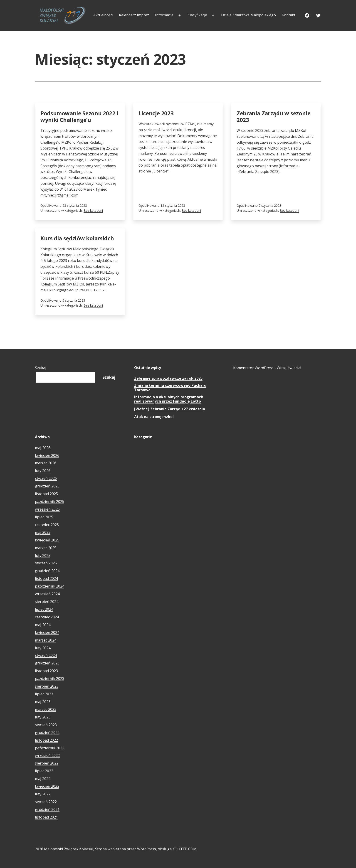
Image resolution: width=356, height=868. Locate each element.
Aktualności (103, 15)
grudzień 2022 (47, 733)
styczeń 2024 (46, 655)
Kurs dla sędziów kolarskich (77, 238)
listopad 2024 (46, 578)
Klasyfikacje (197, 15)
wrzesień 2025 (47, 509)
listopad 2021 (46, 817)
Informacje (164, 15)
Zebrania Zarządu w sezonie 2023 (274, 116)
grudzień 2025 (47, 486)
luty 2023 (43, 717)
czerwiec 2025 (47, 525)
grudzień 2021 (47, 809)
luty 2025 (43, 556)
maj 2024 (43, 625)
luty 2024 (43, 648)
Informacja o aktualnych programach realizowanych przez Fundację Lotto (169, 399)
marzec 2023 (46, 709)
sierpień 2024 (47, 602)
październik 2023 (50, 679)
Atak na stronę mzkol (154, 417)
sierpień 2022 (47, 763)
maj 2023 (43, 702)
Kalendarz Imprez (134, 15)
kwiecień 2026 (47, 455)
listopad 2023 (46, 671)
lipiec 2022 (44, 771)
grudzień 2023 (47, 663)
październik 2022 (50, 748)
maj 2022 (43, 779)
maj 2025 (43, 532)
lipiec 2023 (44, 694)
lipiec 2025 (44, 517)
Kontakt (289, 15)
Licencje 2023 (156, 113)
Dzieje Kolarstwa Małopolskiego (248, 15)
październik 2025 (50, 502)
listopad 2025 (46, 494)
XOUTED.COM (185, 849)
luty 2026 (43, 471)
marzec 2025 (46, 548)
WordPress (147, 849)
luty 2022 (43, 794)
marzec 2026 (46, 463)
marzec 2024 (46, 640)
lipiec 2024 (44, 609)
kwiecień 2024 (47, 632)
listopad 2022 (46, 740)
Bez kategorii (93, 210)
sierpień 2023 (47, 686)
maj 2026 (43, 448)
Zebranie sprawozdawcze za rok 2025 (168, 378)
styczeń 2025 (46, 563)
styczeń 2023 (46, 725)
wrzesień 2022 (47, 755)
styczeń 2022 (46, 802)
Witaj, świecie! (289, 368)
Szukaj (41, 368)
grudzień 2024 (47, 571)
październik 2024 (50, 586)
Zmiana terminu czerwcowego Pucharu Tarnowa (170, 388)
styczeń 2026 (46, 478)
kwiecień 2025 (47, 540)
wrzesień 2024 (47, 594)
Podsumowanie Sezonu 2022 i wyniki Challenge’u (79, 116)
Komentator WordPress (253, 368)
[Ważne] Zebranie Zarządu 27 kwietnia (170, 409)
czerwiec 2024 (47, 617)
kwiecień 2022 (47, 786)
